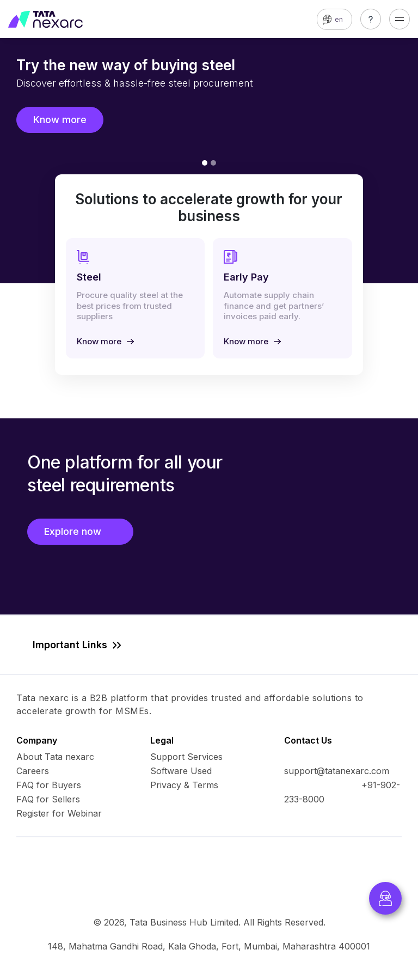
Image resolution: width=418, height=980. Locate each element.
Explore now (80, 531)
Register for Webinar (59, 813)
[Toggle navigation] (399, 19)
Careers (33, 771)
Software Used (181, 771)
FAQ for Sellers (48, 799)
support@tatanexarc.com (337, 771)
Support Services (186, 757)
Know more (60, 120)
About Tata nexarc (55, 757)
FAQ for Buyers (49, 785)
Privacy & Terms (184, 785)
